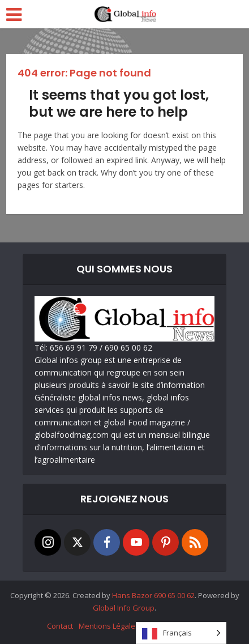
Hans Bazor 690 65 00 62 (153, 595)
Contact (60, 626)
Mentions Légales (109, 626)
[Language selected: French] (181, 633)
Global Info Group (124, 608)
